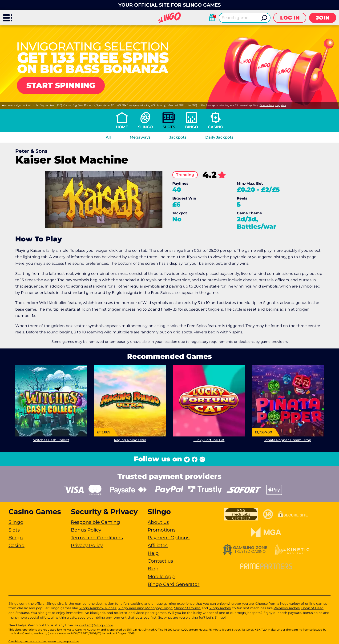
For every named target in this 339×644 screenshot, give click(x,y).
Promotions (162, 530)
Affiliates (158, 545)
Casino (216, 127)
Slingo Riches (220, 608)
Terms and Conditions (97, 538)
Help (153, 553)
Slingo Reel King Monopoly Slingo (145, 608)
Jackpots (178, 137)
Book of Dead (312, 608)
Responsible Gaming (95, 522)
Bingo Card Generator (174, 584)
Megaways (140, 137)
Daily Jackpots (219, 137)
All (108, 137)
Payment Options (169, 538)
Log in (290, 18)
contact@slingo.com (96, 625)
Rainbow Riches (287, 608)
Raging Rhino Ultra (130, 440)
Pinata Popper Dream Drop (288, 440)
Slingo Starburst (187, 608)
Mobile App (161, 576)
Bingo (192, 127)
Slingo (145, 127)
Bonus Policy (86, 530)
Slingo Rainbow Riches (97, 608)
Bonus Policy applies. (273, 105)
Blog (153, 569)
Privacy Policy (87, 545)
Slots (169, 127)
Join (323, 18)
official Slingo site (49, 604)
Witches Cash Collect (51, 440)
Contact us (160, 561)
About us (158, 522)
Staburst (22, 613)
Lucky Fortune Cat (209, 440)
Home (122, 127)
